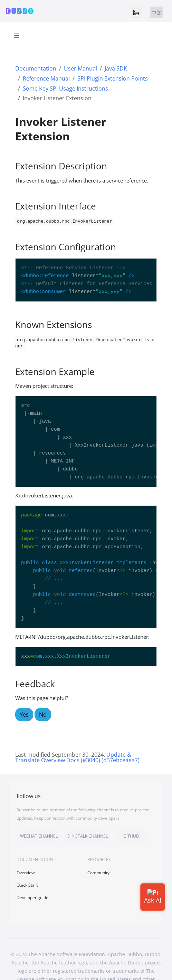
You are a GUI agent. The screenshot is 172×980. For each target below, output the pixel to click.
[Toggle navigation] (136, 12)
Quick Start (27, 885)
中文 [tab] (156, 13)
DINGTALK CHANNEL (88, 836)
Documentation (36, 68)
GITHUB (131, 836)
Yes (24, 715)
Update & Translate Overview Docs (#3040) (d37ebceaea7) (77, 757)
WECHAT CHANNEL (39, 836)
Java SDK (116, 68)
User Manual (80, 68)
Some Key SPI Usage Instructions (65, 88)
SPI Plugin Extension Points (113, 78)
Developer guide (32, 898)
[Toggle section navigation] (17, 36)
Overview (26, 873)
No (43, 715)
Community (98, 873)
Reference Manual (46, 78)
